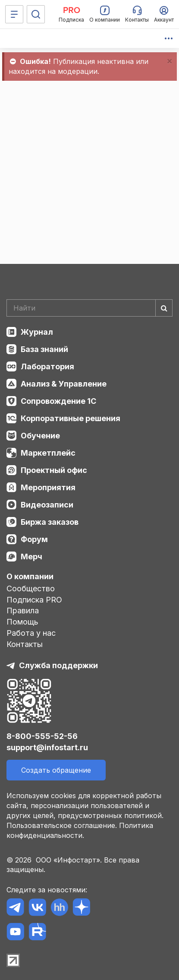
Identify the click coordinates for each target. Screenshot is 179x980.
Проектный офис (54, 470)
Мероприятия (48, 487)
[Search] (89, 308)
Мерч (31, 557)
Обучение (40, 436)
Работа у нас (31, 633)
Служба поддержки (58, 665)
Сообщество (31, 588)
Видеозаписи (47, 505)
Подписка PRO (34, 600)
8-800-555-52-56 (42, 736)
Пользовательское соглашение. (62, 825)
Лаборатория (47, 366)
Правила (23, 611)
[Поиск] (36, 14)
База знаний (44, 349)
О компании (30, 576)
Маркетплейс (48, 453)
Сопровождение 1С (58, 401)
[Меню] (14, 14)
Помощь (22, 622)
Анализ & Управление (64, 384)
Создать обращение (56, 770)
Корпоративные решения (71, 418)
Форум (34, 539)
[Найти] (164, 308)
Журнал (37, 332)
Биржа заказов (50, 522)
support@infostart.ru (47, 747)
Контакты (25, 644)
